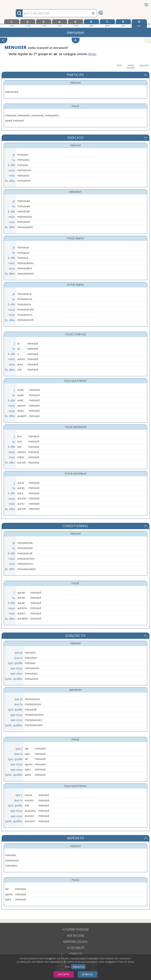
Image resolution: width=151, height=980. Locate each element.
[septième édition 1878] (107, 23)
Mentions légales (75, 942)
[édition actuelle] (139, 24)
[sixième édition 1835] (91, 23)
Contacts (76, 954)
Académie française (76, 929)
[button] (76, 40)
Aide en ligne (76, 936)
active (131, 65)
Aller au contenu (15, 3)
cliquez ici (78, 967)
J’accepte (64, 974)
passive (144, 65)
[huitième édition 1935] (123, 23)
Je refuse (88, 974)
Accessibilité (76, 948)
